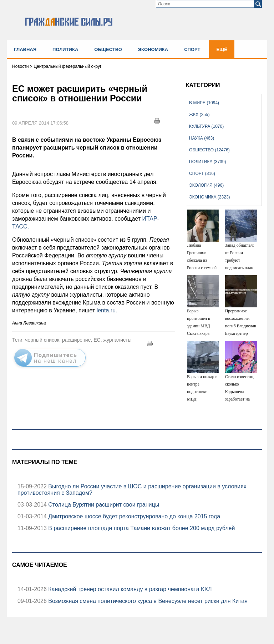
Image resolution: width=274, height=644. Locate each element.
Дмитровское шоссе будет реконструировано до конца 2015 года (133, 516)
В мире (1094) (204, 103)
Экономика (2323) (209, 197)
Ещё (222, 49)
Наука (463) (202, 138)
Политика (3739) (207, 162)
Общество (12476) (209, 150)
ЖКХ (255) (199, 115)
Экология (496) (206, 185)
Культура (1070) (206, 126)
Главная (25, 49)
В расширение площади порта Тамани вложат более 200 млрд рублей (141, 528)
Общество (108, 49)
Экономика (153, 49)
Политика (65, 49)
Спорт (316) (202, 173)
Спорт (192, 49)
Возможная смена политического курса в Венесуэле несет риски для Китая (147, 601)
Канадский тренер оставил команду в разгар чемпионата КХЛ (129, 589)
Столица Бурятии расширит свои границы (103, 505)
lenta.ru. (107, 310)
